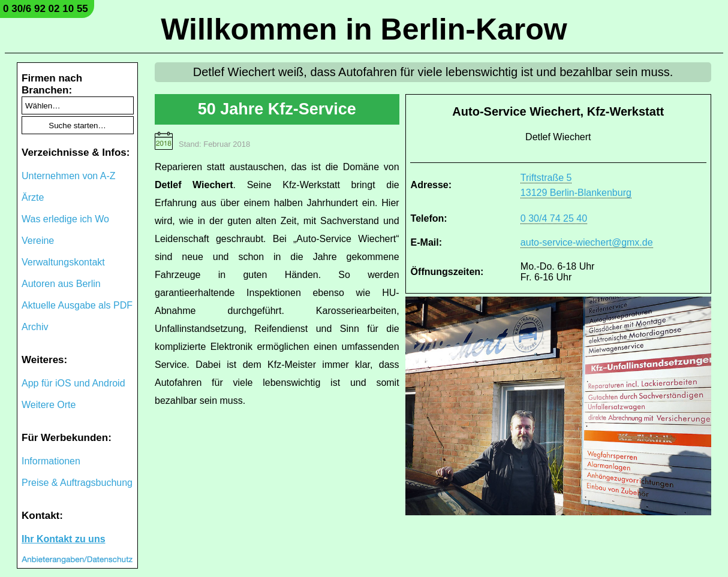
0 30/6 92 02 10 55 (46, 9)
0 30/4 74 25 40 (554, 218)
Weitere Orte (49, 405)
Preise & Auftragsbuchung (77, 483)
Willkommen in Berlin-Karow (364, 29)
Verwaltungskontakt (63, 262)
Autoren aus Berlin (61, 284)
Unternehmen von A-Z (69, 176)
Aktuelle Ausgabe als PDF (77, 305)
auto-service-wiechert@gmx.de (587, 242)
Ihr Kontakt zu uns (64, 539)
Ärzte (33, 197)
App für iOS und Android (73, 383)
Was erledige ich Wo (65, 219)
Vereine (38, 241)
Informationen (51, 461)
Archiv (35, 327)
